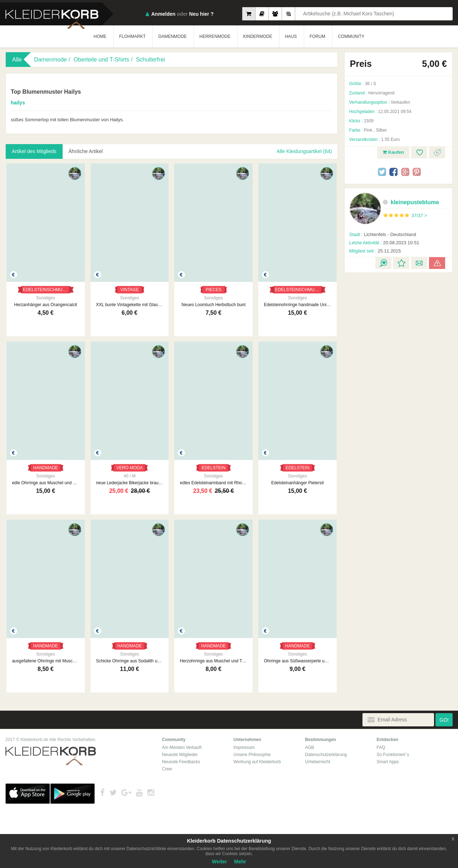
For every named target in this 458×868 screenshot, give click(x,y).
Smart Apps (388, 762)
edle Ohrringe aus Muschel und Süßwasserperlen (45, 483)
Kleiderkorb (51, 756)
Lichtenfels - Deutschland (383, 234)
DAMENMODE (172, 36)
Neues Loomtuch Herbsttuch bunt (213, 305)
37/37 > (419, 215)
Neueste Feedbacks (181, 762)
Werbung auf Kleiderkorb (257, 762)
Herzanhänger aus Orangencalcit (45, 305)
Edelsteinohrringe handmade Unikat (298, 305)
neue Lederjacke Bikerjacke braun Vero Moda (130, 483)
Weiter (220, 862)
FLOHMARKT (132, 36)
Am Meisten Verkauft (182, 747)
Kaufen (393, 152)
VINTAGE (130, 290)
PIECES (214, 290)
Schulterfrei (150, 60)
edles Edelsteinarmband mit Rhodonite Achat (214, 483)
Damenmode (50, 60)
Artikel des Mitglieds (34, 151)
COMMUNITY (351, 36)
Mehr (240, 862)
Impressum (244, 747)
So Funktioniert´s (393, 755)
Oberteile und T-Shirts (101, 60)
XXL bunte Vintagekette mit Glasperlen (130, 305)
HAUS (291, 36)
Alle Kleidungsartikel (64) (304, 151)
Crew (167, 769)
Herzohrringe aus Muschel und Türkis (214, 661)
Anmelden (164, 14)
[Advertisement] (398, 321)
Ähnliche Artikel (86, 151)
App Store (28, 794)
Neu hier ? (201, 14)
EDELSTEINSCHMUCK (46, 290)
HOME (100, 36)
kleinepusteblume (411, 202)
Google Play (73, 794)
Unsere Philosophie (252, 755)
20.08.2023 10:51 (384, 243)
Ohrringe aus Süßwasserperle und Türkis (298, 661)
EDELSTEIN (213, 468)
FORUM (317, 36)
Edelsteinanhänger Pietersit (298, 483)
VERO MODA (129, 468)
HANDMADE (46, 468)
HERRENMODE (215, 36)
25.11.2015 (375, 251)
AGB (310, 747)
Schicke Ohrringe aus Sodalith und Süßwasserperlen (130, 661)
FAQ (381, 747)
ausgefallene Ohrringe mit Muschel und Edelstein (45, 661)
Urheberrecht (318, 762)
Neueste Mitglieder (180, 755)
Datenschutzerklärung (326, 755)
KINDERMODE (257, 36)
